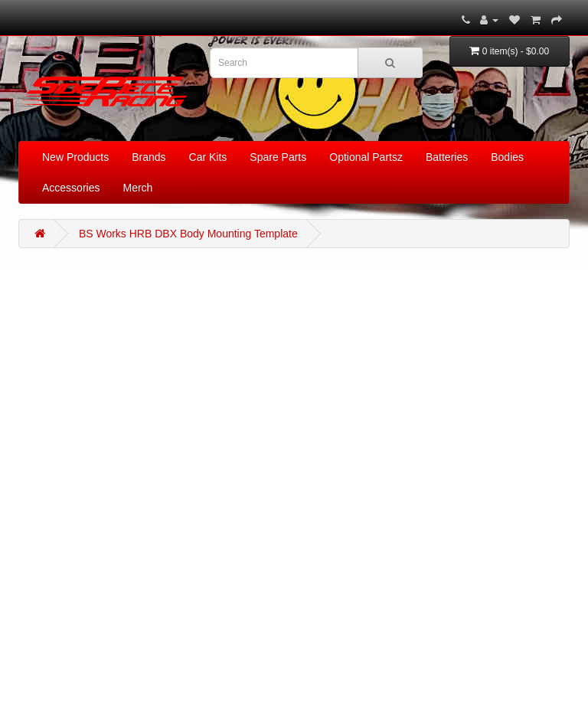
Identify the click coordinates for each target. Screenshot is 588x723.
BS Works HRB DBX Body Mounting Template (188, 234)
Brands (149, 157)
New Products (75, 157)
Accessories (71, 188)
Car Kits (208, 157)
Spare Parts (278, 157)
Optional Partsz (366, 157)
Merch (137, 188)
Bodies (507, 157)
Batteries (447, 157)
